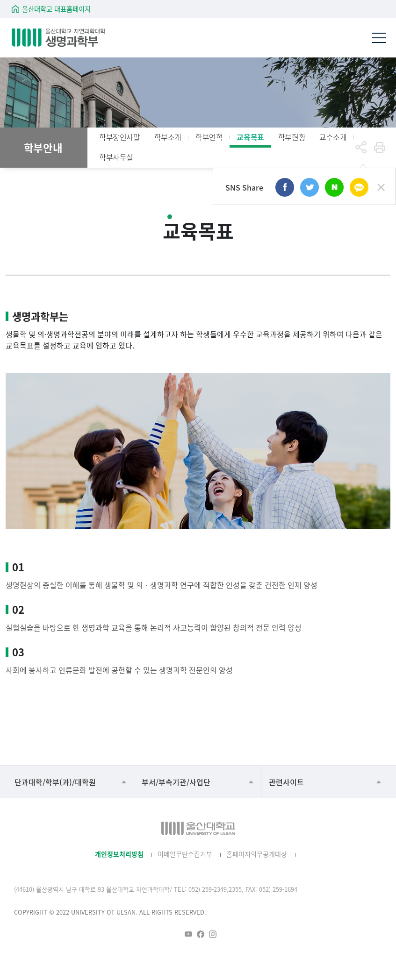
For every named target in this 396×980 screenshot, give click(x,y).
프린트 (380, 148)
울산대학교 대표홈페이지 (56, 9)
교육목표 (250, 137)
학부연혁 (209, 137)
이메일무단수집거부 (185, 854)
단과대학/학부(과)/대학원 (55, 782)
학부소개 (168, 137)
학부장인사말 (120, 137)
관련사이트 (286, 782)
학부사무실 (116, 157)
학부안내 (43, 148)
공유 (361, 148)
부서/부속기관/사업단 (176, 782)
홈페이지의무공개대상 (257, 854)
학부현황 (292, 137)
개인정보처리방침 (119, 854)
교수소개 (333, 137)
